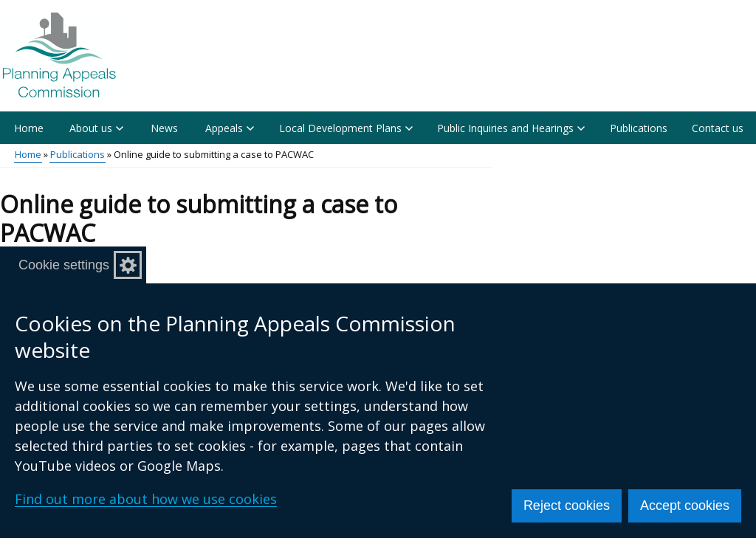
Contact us (718, 128)
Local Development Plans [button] (346, 128)
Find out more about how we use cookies (146, 499)
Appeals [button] (230, 128)
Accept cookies (685, 506)
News (164, 128)
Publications (639, 128)
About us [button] (96, 128)
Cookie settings (64, 265)
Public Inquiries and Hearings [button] (511, 128)
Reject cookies (567, 506)
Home (29, 128)
